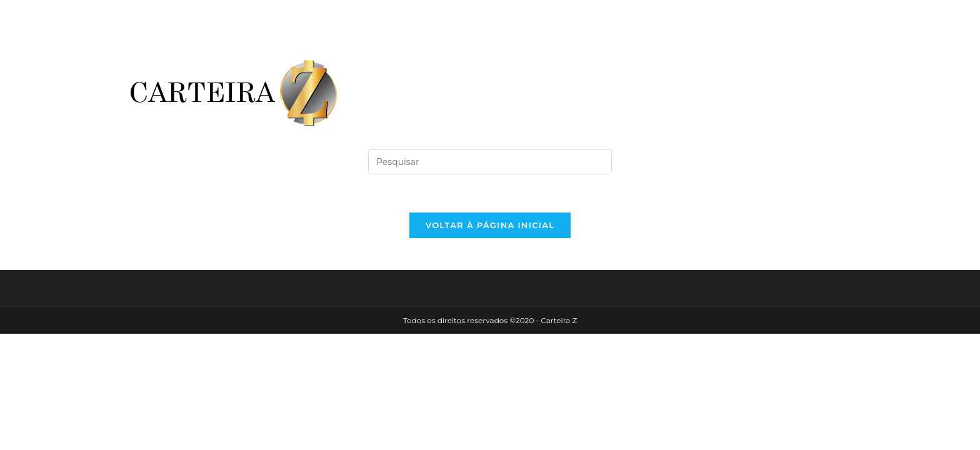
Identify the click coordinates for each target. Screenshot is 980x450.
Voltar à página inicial (490, 225)
